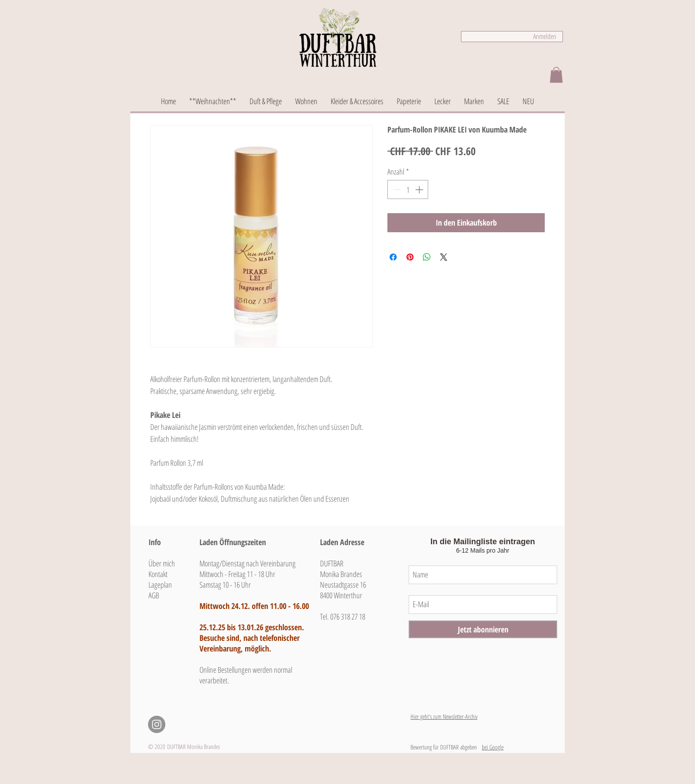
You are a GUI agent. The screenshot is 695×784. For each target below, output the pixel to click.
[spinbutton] (408, 189)
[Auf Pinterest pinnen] (410, 257)
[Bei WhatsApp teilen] (427, 257)
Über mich (162, 563)
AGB (154, 595)
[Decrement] (396, 189)
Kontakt (158, 574)
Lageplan (160, 585)
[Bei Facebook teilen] (393, 257)
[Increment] (420, 189)
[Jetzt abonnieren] (483, 629)
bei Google (493, 747)
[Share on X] (444, 257)
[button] (556, 75)
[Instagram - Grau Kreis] (157, 724)
